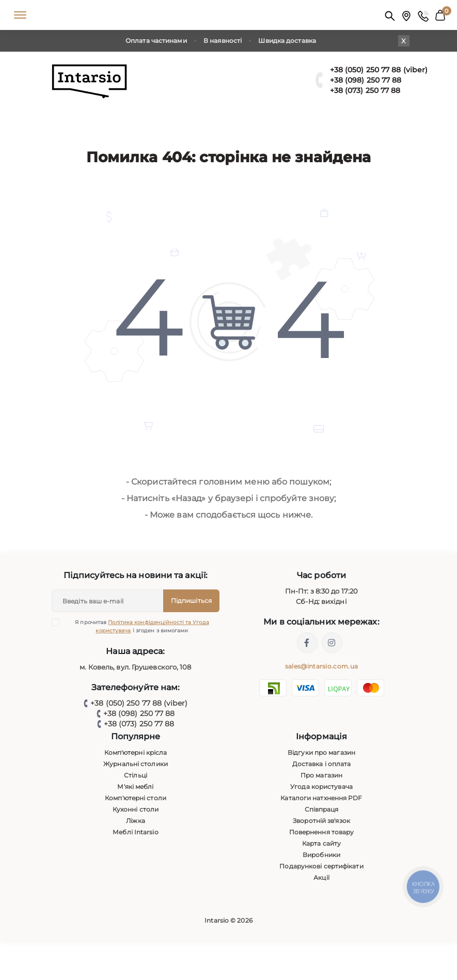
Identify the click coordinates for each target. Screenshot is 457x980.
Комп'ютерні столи (136, 798)
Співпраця (322, 809)
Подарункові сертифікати (321, 866)
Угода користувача (321, 787)
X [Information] (404, 41)
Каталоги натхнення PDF (321, 798)
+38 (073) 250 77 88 (365, 90)
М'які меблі (135, 787)
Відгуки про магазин (321, 752)
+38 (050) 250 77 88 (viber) (379, 70)
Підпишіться (191, 601)
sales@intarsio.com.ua (321, 666)
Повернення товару (322, 832)
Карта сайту (321, 843)
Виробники (321, 855)
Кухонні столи (136, 809)
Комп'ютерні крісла (136, 752)
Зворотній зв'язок (321, 821)
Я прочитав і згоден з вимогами (137, 626)
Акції (321, 877)
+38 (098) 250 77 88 (366, 80)
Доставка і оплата (322, 764)
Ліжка (136, 821)
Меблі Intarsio (135, 832)
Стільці (136, 775)
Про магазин (321, 775)
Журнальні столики (136, 764)
